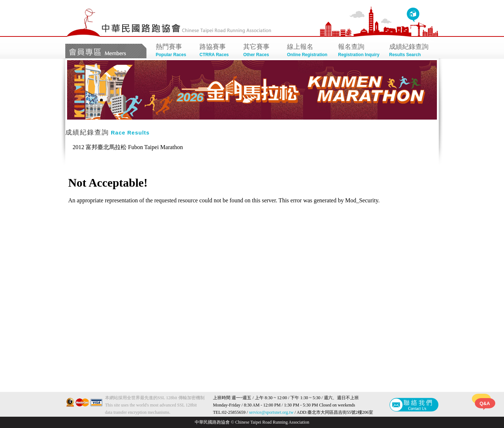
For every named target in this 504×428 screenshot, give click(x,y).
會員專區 (106, 51)
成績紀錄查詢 (411, 51)
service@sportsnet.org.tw (271, 412)
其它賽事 (261, 51)
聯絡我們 (414, 405)
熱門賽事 (174, 51)
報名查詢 (360, 51)
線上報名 (309, 51)
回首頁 (413, 15)
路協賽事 (218, 51)
